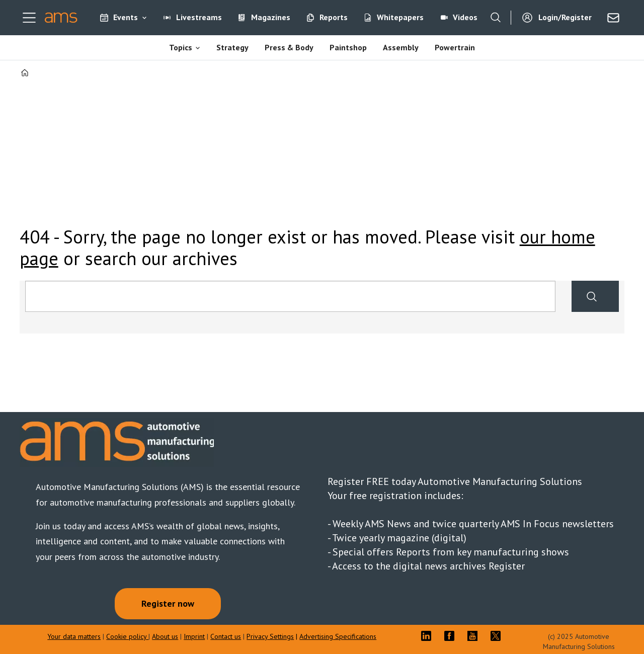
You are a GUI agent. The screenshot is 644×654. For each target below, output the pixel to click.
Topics (181, 47)
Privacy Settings (270, 636)
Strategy (232, 47)
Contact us (226, 636)
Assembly (401, 47)
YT (475, 636)
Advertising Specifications (338, 636)
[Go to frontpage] (61, 18)
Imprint (194, 636)
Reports (334, 17)
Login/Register (565, 17)
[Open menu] (29, 18)
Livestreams (199, 17)
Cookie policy (127, 636)
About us (165, 636)
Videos (465, 17)
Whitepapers (400, 17)
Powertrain (455, 47)
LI (429, 636)
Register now (168, 603)
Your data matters (74, 636)
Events (126, 17)
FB (452, 636)
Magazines (271, 17)
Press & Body (289, 47)
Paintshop (348, 47)
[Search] (496, 18)
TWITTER (498, 636)
